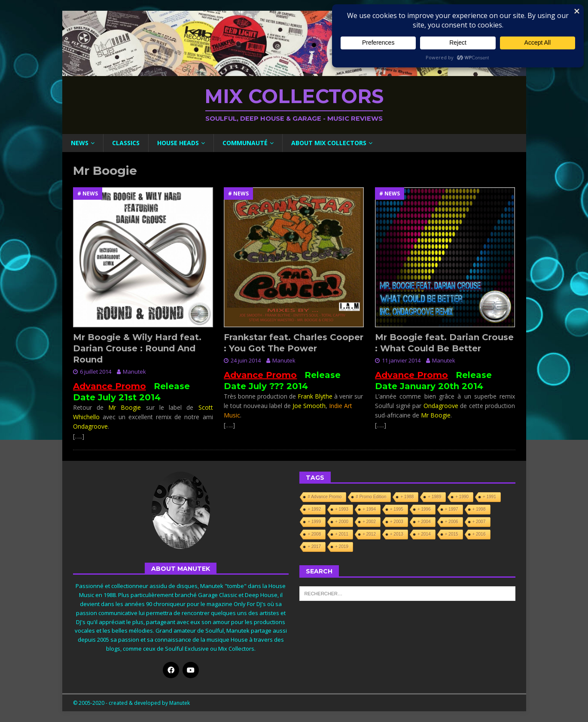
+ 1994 (369, 509)
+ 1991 (489, 497)
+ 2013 (397, 534)
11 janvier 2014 (401, 360)
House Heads (178, 143)
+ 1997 (452, 509)
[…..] (79, 436)
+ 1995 (397, 509)
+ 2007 (479, 522)
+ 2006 (452, 522)
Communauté (245, 143)
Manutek (134, 372)
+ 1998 (479, 509)
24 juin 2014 (246, 360)
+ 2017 (314, 547)
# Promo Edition (371, 497)
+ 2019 (342, 547)
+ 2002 (369, 522)
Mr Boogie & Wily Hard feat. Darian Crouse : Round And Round (137, 348)
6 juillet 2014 (96, 372)
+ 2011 (342, 534)
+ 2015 (452, 534)
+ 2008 (314, 534)
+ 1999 (314, 522)
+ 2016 (479, 534)
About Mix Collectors (329, 143)
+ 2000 (342, 522)
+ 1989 (434, 497)
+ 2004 (424, 522)
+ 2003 (397, 522)
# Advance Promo (324, 497)
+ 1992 (314, 509)
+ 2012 (369, 534)
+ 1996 (424, 509)
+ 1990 (462, 497)
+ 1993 (342, 509)
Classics (126, 143)
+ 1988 (407, 497)
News (80, 143)
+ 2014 (424, 534)
